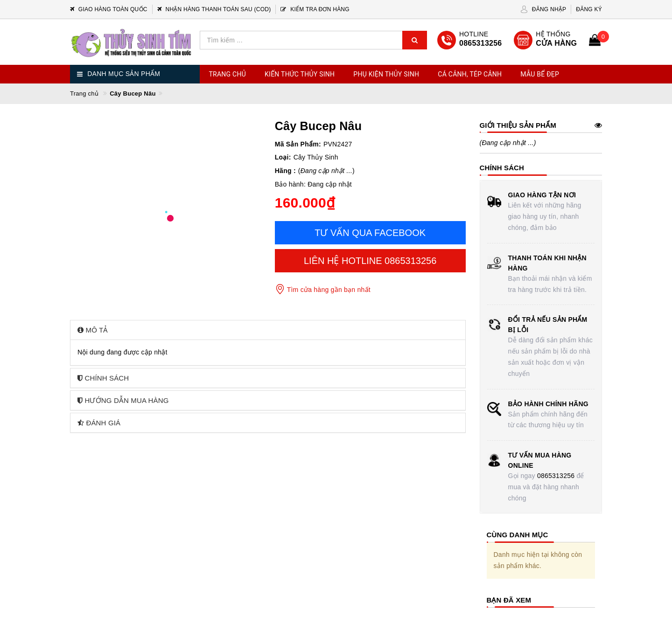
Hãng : (285, 171)
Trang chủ (228, 74)
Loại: (283, 157)
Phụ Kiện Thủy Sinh (386, 74)
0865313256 (556, 476)
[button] (268, 330)
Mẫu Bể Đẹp (540, 74)
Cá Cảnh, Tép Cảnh (470, 74)
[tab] (268, 330)
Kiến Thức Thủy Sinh (300, 74)
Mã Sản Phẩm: (298, 144)
